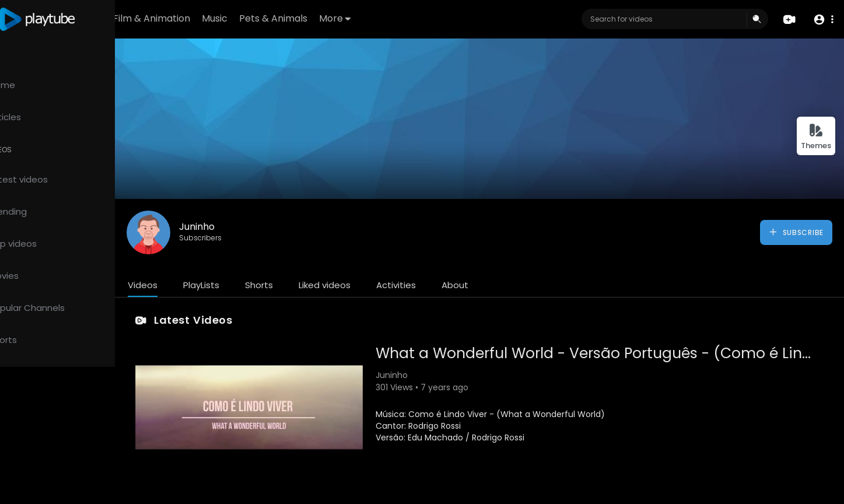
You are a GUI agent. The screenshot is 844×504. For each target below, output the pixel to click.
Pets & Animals (341, 18)
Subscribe (796, 232)
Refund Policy (40, 438)
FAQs (80, 438)
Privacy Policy (96, 452)
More (402, 18)
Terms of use (40, 452)
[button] (822, 20)
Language (85, 480)
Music (282, 18)
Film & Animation (219, 18)
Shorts (307, 285)
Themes (816, 137)
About (503, 285)
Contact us (74, 466)
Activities (444, 285)
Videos (191, 285)
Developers (37, 480)
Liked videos (373, 285)
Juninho (245, 227)
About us (31, 466)
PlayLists (250, 285)
